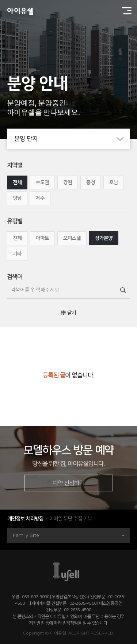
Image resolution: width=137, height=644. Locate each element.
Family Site (69, 535)
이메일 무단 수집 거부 (71, 519)
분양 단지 (72, 139)
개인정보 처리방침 (25, 519)
